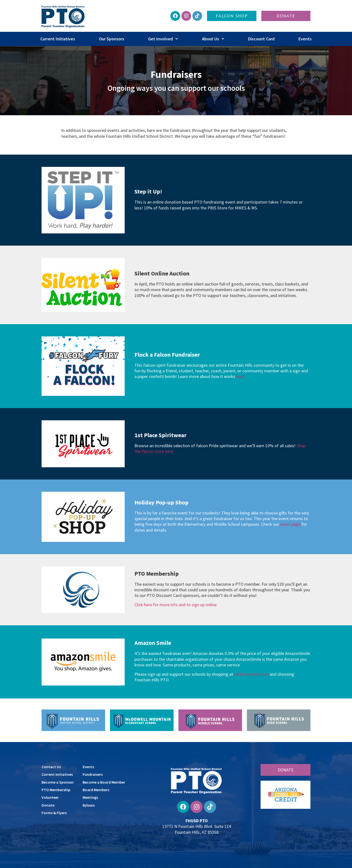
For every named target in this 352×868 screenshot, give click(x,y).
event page (290, 524)
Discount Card (261, 39)
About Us (213, 39)
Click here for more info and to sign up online (176, 605)
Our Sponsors (112, 39)
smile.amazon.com (251, 674)
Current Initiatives (58, 39)
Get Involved (163, 39)
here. (241, 376)
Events (305, 39)
